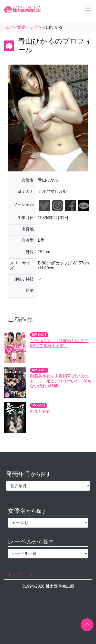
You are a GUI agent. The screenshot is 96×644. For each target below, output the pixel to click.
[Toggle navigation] (86, 8)
